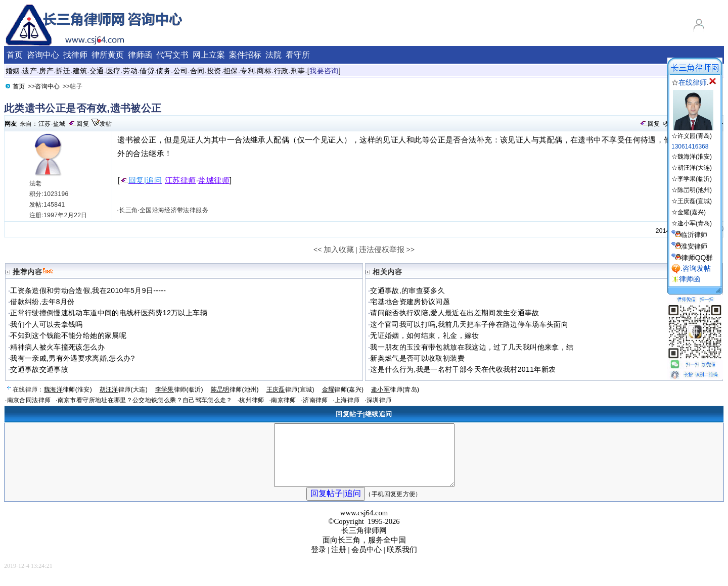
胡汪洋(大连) (695, 168)
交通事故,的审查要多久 (407, 290)
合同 (197, 71)
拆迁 (63, 71)
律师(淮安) (68, 389)
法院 (274, 55)
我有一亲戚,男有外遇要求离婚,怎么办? (72, 358)
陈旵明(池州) (695, 190)
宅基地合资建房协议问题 (410, 302)
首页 (15, 55)
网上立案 (209, 55)
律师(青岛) (395, 389)
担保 (231, 71)
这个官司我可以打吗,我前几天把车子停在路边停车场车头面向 (469, 324)
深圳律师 (379, 400)
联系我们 (402, 562)
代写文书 (172, 55)
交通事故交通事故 (39, 369)
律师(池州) (235, 389)
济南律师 (315, 400)
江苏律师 (180, 180)
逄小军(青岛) (695, 223)
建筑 (80, 71)
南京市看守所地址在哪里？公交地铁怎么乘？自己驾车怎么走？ (145, 400)
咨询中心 (43, 55)
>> (411, 250)
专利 (247, 71)
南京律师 (283, 400)
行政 (281, 71)
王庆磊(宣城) (695, 201)
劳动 (130, 71)
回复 (83, 124)
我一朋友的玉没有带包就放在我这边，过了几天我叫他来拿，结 (472, 347)
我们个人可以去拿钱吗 (47, 324)
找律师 (75, 55)
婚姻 (13, 71)
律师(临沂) (179, 389)
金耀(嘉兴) (692, 212)
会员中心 (367, 562)
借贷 (147, 71)
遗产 (30, 71)
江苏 (45, 124)
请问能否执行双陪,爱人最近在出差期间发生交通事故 (455, 313)
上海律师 (347, 400)
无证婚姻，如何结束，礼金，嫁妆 (424, 335)
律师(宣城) (290, 389)
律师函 (140, 55)
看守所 (298, 55)
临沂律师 (694, 235)
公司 (181, 71)
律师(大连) (124, 389)
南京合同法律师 (29, 400)
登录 (318, 562)
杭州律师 (252, 400)
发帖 (106, 124)
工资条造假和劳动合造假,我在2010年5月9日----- (88, 290)
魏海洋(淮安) (695, 157)
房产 (46, 71)
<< (318, 250)
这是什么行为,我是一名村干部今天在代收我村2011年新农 (463, 369)
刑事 (298, 71)
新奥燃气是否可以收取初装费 (417, 358)
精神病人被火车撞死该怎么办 (57, 347)
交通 (97, 71)
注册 (339, 562)
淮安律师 (694, 246)
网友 (11, 124)
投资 (214, 71)
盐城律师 (214, 180)
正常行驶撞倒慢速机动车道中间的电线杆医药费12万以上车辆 (109, 313)
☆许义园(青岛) (692, 132)
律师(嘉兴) (343, 389)
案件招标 (245, 55)
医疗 (113, 71)
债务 (164, 71)
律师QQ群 (697, 258)
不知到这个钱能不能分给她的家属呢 (68, 335)
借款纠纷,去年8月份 (42, 302)
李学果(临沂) (695, 179)
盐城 (59, 124)
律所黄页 (108, 55)
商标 (264, 71)
